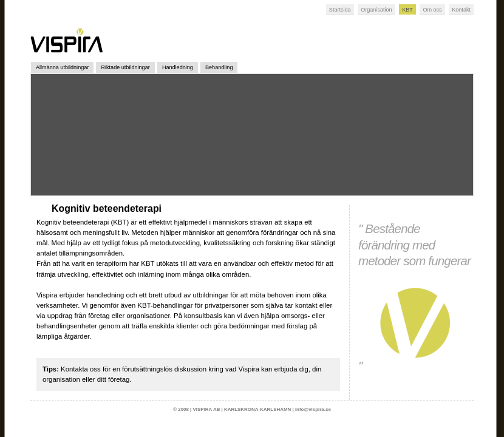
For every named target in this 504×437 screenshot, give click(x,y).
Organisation (376, 10)
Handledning (178, 67)
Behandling (219, 67)
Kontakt (461, 10)
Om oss (432, 10)
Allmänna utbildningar (62, 67)
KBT (407, 10)
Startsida (340, 10)
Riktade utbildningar (125, 67)
